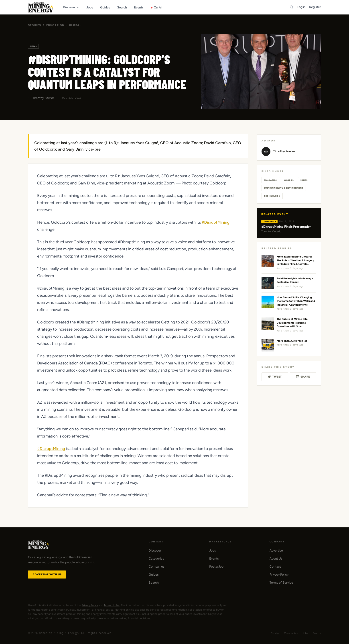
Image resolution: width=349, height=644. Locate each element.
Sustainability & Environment (284, 188)
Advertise (276, 551)
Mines (304, 180)
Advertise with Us (47, 574)
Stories (34, 25)
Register (315, 7)
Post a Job (216, 567)
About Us (276, 559)
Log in (301, 7)
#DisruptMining (216, 222)
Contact (275, 567)
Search (154, 583)
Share (303, 377)
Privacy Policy (279, 575)
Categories (156, 559)
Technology (272, 196)
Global (75, 25)
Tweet (275, 377)
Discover (155, 551)
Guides (154, 575)
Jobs (213, 551)
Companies (157, 567)
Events (214, 559)
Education (55, 25)
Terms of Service (281, 583)
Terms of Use (112, 605)
